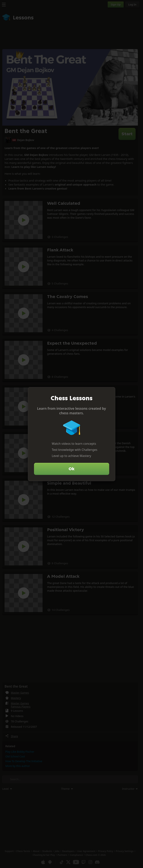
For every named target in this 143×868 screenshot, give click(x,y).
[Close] (111, 392)
